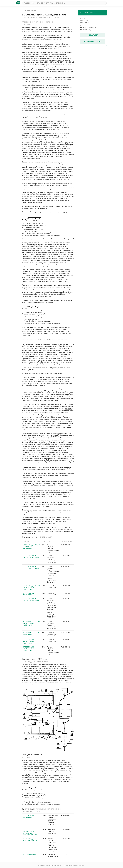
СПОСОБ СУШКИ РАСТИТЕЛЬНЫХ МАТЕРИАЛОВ (29, 641)
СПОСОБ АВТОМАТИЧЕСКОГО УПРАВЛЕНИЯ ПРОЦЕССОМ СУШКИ (30, 832)
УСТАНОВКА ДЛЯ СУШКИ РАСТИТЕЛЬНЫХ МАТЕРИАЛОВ (32, 588)
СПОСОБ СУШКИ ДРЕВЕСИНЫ (29, 594)
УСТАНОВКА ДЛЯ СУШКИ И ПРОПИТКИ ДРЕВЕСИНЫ (32, 547)
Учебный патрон (29, 855)
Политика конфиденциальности (50, 865)
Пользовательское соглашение (74, 865)
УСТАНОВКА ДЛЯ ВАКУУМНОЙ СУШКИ (30, 840)
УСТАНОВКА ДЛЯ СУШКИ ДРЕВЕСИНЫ (32, 633)
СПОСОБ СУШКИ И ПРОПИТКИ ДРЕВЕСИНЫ (31, 557)
